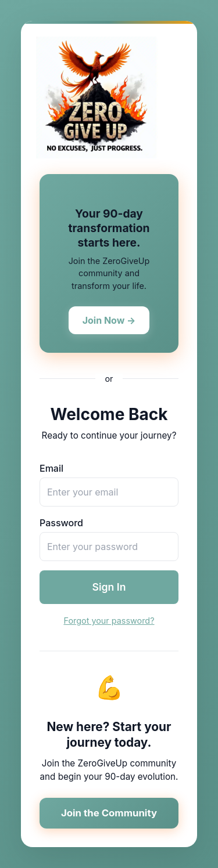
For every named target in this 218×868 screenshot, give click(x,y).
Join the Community (109, 813)
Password (61, 523)
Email (51, 468)
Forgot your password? (109, 621)
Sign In (109, 587)
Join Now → (109, 320)
